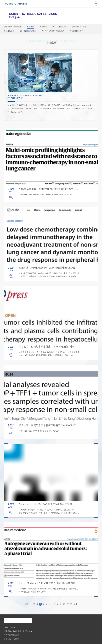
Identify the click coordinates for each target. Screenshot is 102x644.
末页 (76, 604)
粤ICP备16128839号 (12, 635)
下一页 (69, 604)
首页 (26, 604)
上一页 (33, 604)
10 (64, 604)
